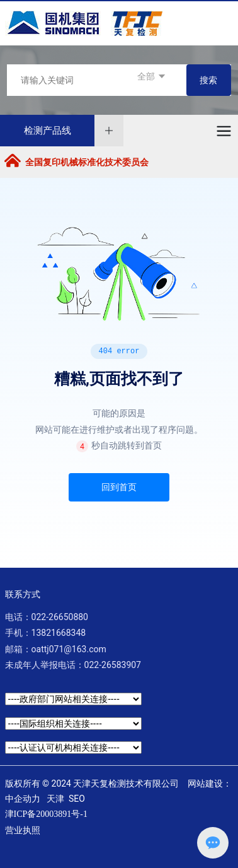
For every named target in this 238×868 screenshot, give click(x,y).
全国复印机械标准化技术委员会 (87, 162)
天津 (55, 799)
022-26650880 (60, 617)
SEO (77, 799)
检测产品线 (48, 131)
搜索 (208, 80)
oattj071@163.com (69, 649)
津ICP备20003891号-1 (46, 814)
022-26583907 (113, 665)
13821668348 (59, 633)
